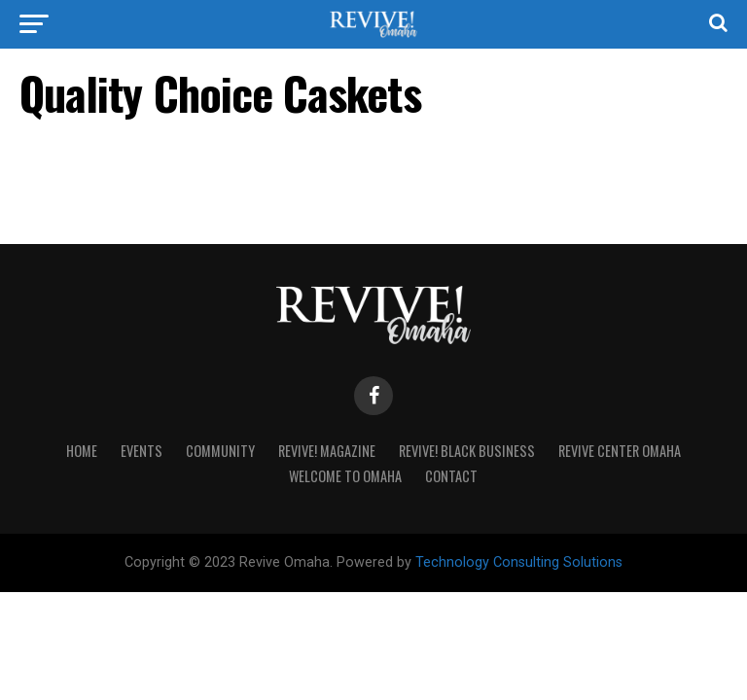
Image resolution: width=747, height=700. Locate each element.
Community (220, 451)
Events (142, 451)
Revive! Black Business (467, 451)
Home (82, 451)
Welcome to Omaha (345, 476)
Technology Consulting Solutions (519, 562)
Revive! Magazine (327, 451)
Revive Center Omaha (620, 451)
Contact (451, 476)
